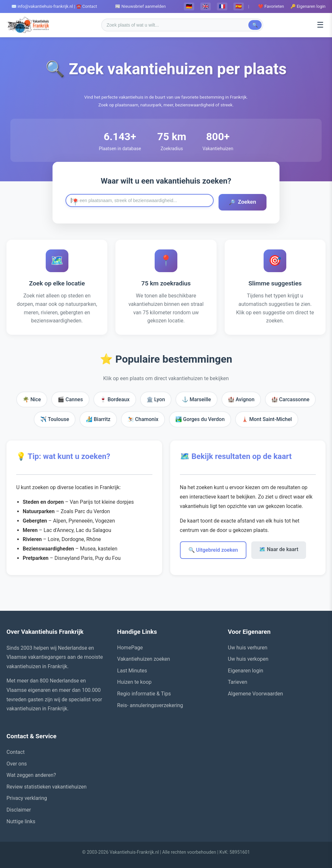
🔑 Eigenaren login (308, 6)
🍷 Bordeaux (115, 399)
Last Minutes (132, 671)
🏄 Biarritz (98, 419)
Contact (16, 752)
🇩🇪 (189, 6)
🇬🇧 (206, 6)
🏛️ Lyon (156, 399)
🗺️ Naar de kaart (279, 549)
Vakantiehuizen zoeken (143, 659)
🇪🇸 (239, 6)
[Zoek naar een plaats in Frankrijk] (140, 200)
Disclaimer (19, 810)
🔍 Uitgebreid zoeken (213, 550)
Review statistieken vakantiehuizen (47, 787)
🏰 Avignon (241, 399)
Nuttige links (21, 821)
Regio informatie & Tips (144, 694)
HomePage (130, 648)
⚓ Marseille (196, 399)
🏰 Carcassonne (290, 399)
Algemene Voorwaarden (255, 694)
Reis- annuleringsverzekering (150, 705)
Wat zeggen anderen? (31, 775)
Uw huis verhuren (248, 648)
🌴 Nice (32, 399)
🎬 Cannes (70, 399)
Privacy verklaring (27, 798)
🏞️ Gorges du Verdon (200, 419)
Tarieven (238, 682)
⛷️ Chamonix (143, 419)
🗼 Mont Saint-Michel (267, 419)
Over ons (17, 764)
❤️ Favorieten (271, 6)
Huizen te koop (134, 682)
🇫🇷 (222, 6)
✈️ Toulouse (55, 419)
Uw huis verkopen (248, 659)
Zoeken (243, 202)
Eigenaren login (246, 671)
